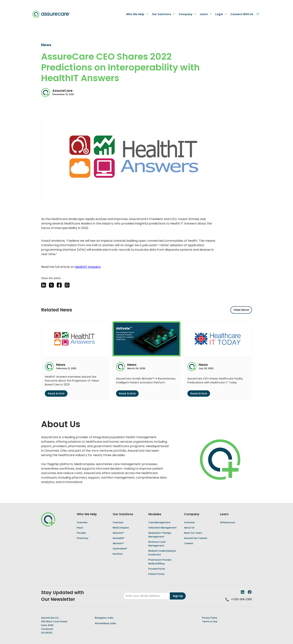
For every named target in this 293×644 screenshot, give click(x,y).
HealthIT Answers (88, 267)
